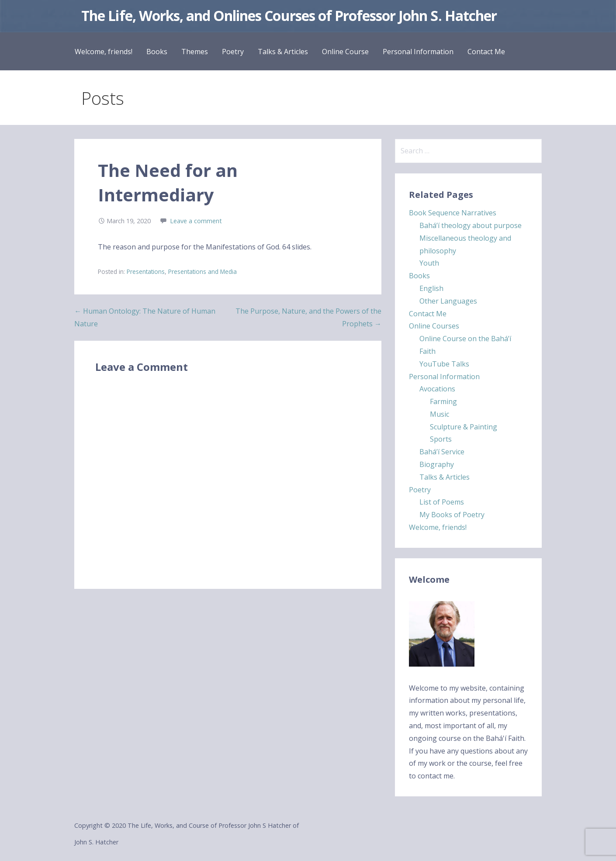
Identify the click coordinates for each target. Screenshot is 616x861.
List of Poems (442, 502)
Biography (437, 464)
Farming (443, 401)
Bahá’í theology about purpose (471, 225)
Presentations (146, 271)
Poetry (233, 52)
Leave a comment (196, 221)
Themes (195, 52)
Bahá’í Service (442, 452)
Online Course (345, 52)
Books (157, 52)
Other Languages (448, 301)
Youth (429, 263)
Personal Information (418, 52)
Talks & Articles (283, 52)
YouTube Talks (444, 364)
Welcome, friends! (104, 52)
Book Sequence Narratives (453, 213)
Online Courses (434, 326)
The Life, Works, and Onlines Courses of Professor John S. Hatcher (289, 16)
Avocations (437, 389)
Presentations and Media (202, 271)
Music (440, 414)
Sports (441, 439)
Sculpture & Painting (464, 427)
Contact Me (486, 52)
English (431, 288)
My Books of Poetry (452, 515)
